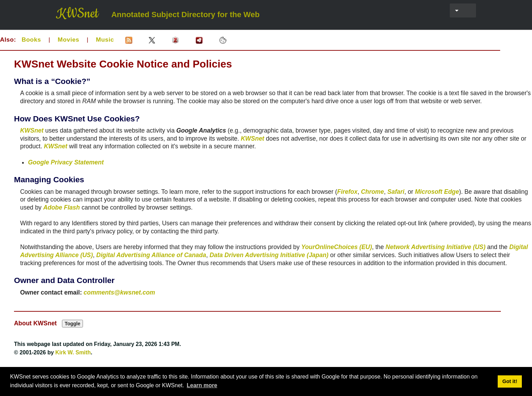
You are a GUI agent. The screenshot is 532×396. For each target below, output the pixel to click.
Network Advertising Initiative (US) (436, 247)
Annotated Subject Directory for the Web (185, 15)
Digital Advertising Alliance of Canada (151, 255)
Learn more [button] (202, 385)
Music (105, 40)
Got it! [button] (510, 381)
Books (31, 40)
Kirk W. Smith (73, 352)
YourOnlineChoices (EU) (337, 247)
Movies (69, 40)
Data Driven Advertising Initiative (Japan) (269, 255)
